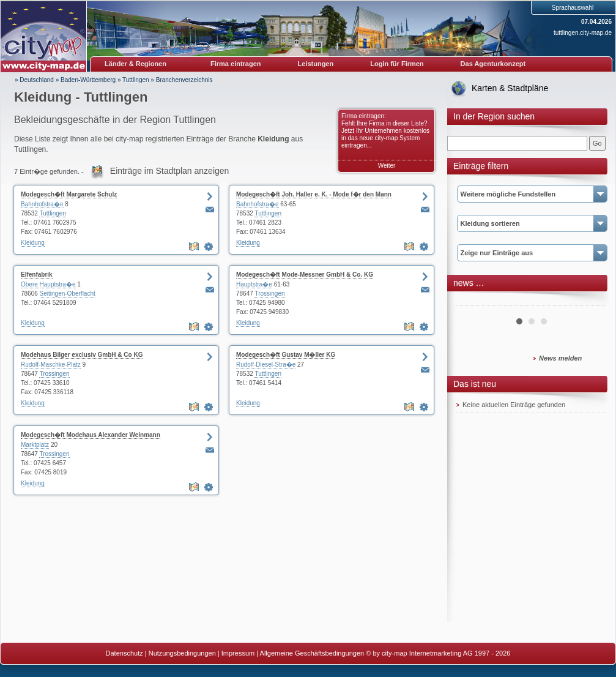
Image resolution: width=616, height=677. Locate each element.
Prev (472, 301)
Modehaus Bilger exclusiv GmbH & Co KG (82, 355)
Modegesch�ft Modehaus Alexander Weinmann (91, 435)
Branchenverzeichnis (184, 80)
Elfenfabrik (37, 275)
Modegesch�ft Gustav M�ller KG (286, 355)
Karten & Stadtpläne (510, 88)
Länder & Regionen (135, 64)
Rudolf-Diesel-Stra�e (266, 365)
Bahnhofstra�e (42, 204)
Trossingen (269, 294)
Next (590, 301)
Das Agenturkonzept (493, 64)
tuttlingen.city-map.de (583, 33)
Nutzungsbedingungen (182, 653)
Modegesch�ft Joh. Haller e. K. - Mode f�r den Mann (314, 194)
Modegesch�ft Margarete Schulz (69, 194)
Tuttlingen (136, 80)
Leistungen (316, 64)
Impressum (238, 653)
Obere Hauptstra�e (48, 284)
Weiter (387, 166)
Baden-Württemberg (88, 80)
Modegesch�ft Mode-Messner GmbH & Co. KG (305, 275)
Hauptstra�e (254, 284)
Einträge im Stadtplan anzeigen (170, 171)
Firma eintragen (236, 64)
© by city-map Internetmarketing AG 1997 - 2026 (438, 653)
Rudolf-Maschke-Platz (51, 365)
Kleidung (33, 243)
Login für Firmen (397, 64)
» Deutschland (34, 80)
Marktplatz (35, 445)
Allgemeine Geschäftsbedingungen (312, 653)
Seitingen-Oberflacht (68, 294)
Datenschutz (124, 653)
